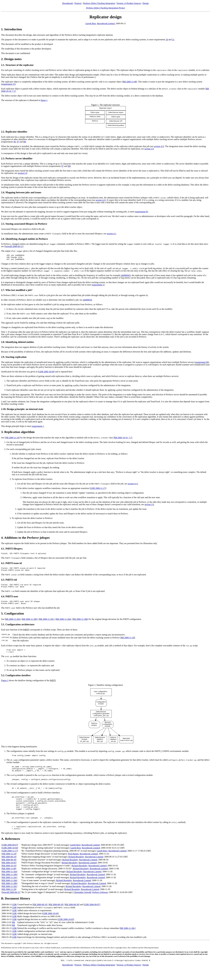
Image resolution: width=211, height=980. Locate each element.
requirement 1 (98, 286)
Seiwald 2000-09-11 (14, 246)
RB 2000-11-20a (13, 623)
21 (173, 40)
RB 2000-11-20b (30, 623)
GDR (14, 916)
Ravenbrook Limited (106, 24)
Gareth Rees (91, 24)
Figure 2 (5, 685)
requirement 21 (8, 84)
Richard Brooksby (76, 868)
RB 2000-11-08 (130, 82)
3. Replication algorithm (18, 433)
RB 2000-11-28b (80, 623)
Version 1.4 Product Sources (129, 3)
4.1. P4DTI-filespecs (12, 550)
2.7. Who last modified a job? (17, 291)
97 (18, 142)
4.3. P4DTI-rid (9, 582)
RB (14, 934)
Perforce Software (100, 904)
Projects (78, 3)
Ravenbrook (68, 3)
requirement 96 (202, 363)
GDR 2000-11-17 (98, 489)
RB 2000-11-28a (63, 623)
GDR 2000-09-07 (10, 856)
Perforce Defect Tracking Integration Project (106, 8)
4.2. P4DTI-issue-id (11, 565)
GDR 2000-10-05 (66, 931)
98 (24, 142)
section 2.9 (149, 149)
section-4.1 (132, 485)
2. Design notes (11, 59)
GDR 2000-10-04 (46, 373)
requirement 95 (141, 212)
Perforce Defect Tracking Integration (99, 3)
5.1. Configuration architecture (18, 628)
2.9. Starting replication (14, 358)
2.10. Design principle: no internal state (22, 410)
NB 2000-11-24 (12, 439)
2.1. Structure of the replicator (17, 65)
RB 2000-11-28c (9, 898)
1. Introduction (11, 29)
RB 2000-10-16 (9, 877)
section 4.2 (100, 200)
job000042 (125, 277)
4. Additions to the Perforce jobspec (26, 539)
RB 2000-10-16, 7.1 (123, 439)
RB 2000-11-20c (46, 623)
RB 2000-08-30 (9, 871)
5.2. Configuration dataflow (16, 680)
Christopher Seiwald (82, 904)
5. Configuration (12, 617)
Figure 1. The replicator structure (105, 105)
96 (15, 142)
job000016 (87, 301)
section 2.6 (149, 506)
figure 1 (44, 100)
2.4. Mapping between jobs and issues (21, 192)
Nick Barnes (73, 865)
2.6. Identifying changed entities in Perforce (24, 239)
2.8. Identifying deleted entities (18, 343)
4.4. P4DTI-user (10, 600)
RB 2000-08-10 (9, 868)
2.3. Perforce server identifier (17, 158)
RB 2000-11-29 (128, 642)
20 (167, 40)
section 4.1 (111, 234)
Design (146, 3)
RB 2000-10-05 (9, 874)
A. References (11, 850)
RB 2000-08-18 (56, 916)
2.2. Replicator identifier (14, 132)
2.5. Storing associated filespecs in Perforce (24, 224)
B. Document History (16, 910)
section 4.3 (159, 146)
